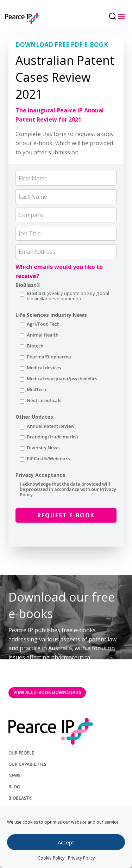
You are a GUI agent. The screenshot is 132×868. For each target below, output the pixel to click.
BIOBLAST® (20, 798)
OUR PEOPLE (21, 753)
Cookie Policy (51, 858)
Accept (66, 842)
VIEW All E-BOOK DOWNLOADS (47, 692)
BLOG (14, 787)
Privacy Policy (81, 858)
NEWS (14, 776)
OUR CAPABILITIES (27, 764)
